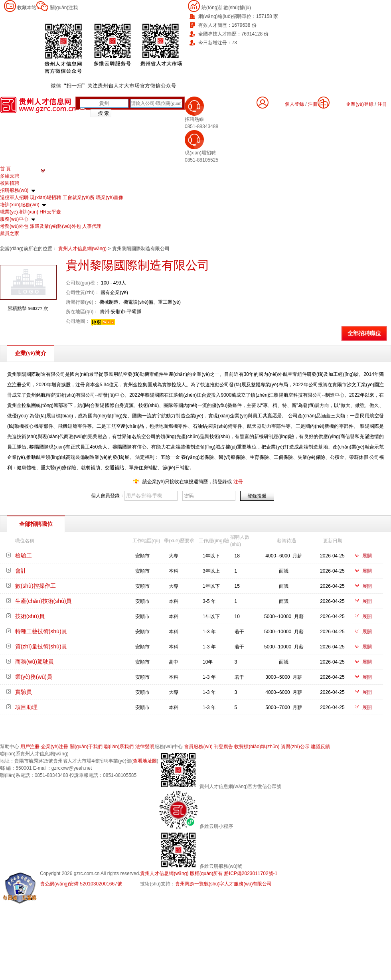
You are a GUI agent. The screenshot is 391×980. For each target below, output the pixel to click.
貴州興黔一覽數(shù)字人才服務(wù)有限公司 (224, 884)
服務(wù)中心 (14, 219)
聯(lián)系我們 (119, 747)
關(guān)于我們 (86, 747)
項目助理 (26, 707)
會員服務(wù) (198, 747)
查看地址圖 (145, 761)
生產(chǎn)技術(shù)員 (43, 601)
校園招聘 (10, 183)
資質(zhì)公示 (295, 747)
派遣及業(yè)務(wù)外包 (55, 226)
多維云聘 (10, 176)
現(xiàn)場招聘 (45, 198)
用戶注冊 (30, 747)
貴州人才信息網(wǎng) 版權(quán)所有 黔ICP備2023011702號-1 (209, 873)
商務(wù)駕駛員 (35, 662)
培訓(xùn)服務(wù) (20, 205)
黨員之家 (10, 233)
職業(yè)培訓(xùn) (19, 212)
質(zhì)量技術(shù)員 (41, 646)
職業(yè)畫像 (110, 198)
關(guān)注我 (64, 8)
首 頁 (5, 169)
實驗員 (24, 692)
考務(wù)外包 (14, 226)
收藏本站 (27, 8)
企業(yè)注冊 (55, 747)
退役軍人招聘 (14, 198)
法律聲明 (145, 747)
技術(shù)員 (30, 616)
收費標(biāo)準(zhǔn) (257, 747)
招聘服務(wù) (14, 190)
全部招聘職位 (364, 333)
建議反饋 (320, 747)
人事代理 (92, 226)
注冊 (382, 104)
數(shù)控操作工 (36, 586)
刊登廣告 (223, 747)
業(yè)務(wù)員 (34, 677)
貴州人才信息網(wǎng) (83, 249)
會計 (21, 571)
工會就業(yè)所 (79, 198)
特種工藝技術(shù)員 (41, 631)
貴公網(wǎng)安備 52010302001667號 (81, 884)
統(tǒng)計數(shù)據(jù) (226, 8)
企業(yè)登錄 (360, 104)
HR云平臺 (50, 212)
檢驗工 (24, 555)
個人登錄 (294, 104)
